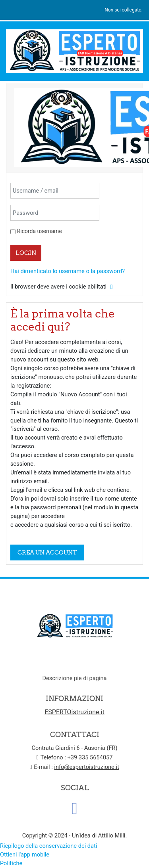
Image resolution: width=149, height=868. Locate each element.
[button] (112, 287)
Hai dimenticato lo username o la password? (68, 271)
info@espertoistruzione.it (87, 767)
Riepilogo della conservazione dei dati (48, 846)
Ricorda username (40, 231)
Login (26, 253)
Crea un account (47, 552)
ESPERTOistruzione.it (74, 712)
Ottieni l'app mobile (25, 855)
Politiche (11, 863)
